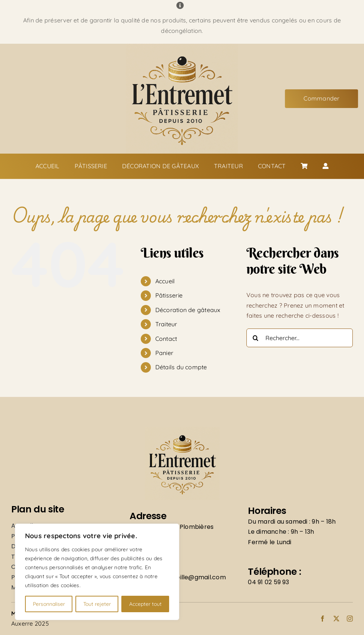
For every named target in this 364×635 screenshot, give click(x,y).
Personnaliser (49, 604)
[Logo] (182, 47)
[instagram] (350, 619)
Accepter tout (145, 604)
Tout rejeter (97, 604)
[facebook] (323, 619)
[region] (97, 572)
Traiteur (166, 324)
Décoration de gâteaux (188, 310)
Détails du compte (181, 367)
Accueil (165, 281)
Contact (166, 339)
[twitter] (336, 619)
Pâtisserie (169, 295)
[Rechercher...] (300, 338)
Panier (164, 353)
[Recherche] (256, 338)
